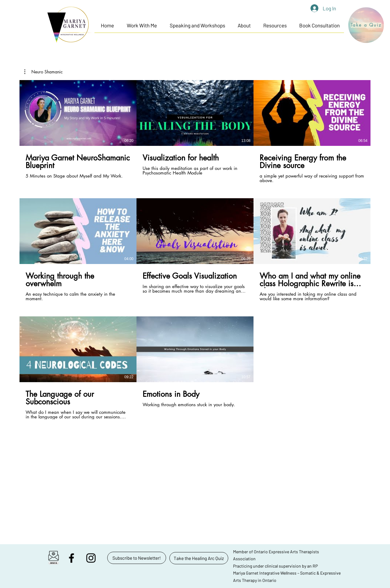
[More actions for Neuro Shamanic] (44, 72)
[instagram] (91, 558)
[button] (142, 25)
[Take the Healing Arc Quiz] (199, 558)
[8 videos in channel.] (195, 250)
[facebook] (71, 558)
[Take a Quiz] (366, 25)
